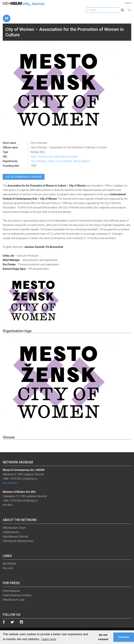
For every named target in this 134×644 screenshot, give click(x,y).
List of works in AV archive (24, 177)
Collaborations (11, 532)
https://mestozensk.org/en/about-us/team (54, 157)
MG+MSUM (9, 564)
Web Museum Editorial (15, 537)
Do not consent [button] (103, 637)
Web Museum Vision (14, 528)
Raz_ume (8, 568)
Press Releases (11, 591)
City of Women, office (43, 161)
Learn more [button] (49, 639)
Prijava (128, 3)
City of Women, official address (73, 161)
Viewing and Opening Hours (18, 541)
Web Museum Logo (14, 600)
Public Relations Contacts (17, 595)
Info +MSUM (10, 483)
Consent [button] (124, 637)
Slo (129, 10)
